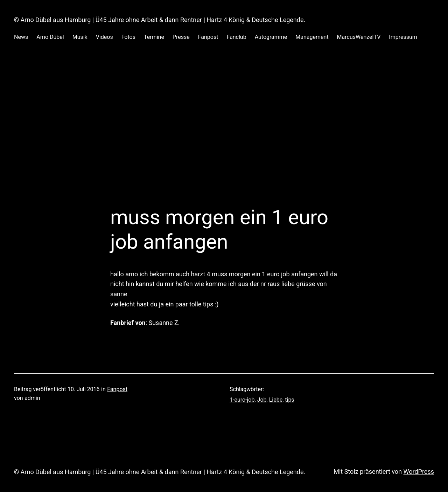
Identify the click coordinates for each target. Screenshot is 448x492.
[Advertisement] (224, 131)
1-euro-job (242, 400)
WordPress (419, 472)
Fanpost (117, 389)
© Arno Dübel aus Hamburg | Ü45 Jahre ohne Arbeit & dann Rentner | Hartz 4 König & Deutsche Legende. (160, 20)
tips (289, 400)
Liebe (276, 400)
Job (262, 400)
